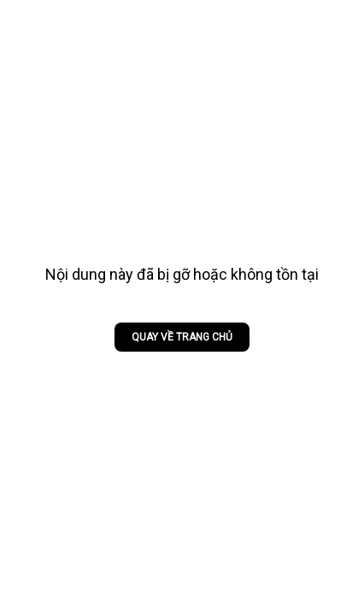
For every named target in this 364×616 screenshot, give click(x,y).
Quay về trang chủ (182, 337)
